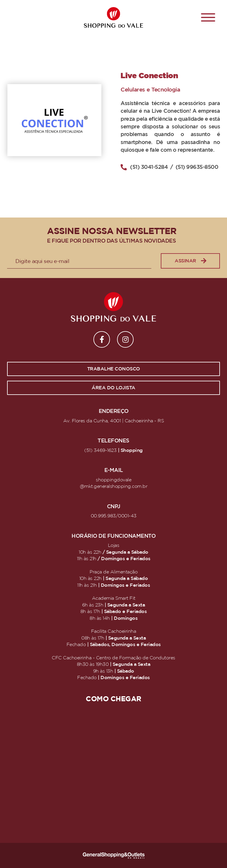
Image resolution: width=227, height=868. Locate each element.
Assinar (190, 261)
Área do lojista (113, 388)
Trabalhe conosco (114, 369)
